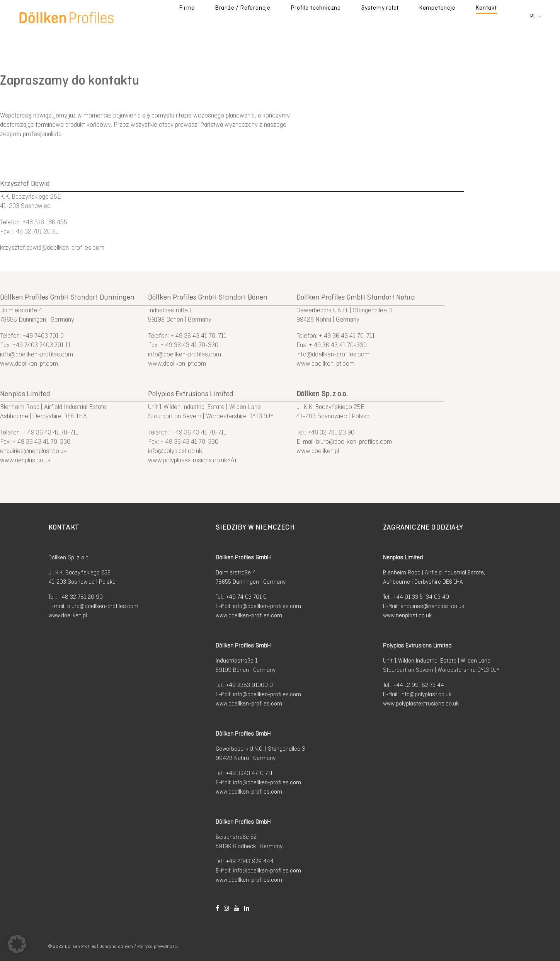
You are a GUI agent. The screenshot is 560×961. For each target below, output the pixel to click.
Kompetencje (466, 16)
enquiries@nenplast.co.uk (33, 451)
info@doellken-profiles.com (37, 354)
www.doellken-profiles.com (249, 615)
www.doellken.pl (318, 451)
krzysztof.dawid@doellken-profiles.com (52, 247)
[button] (17, 944)
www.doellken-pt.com (29, 363)
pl (533, 16)
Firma (266, 16)
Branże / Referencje (309, 16)
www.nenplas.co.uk (25, 460)
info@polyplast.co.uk (175, 451)
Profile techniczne (370, 16)
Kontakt (502, 16)
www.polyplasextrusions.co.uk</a (192, 460)
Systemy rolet (421, 16)
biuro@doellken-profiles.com (354, 441)
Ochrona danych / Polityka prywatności (139, 947)
